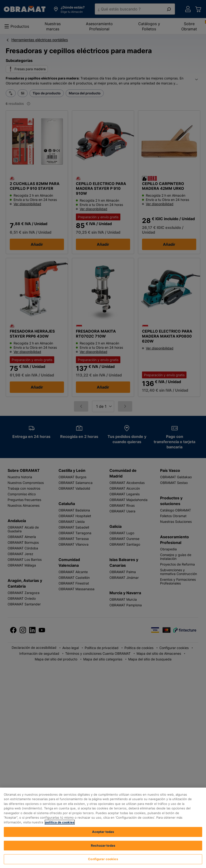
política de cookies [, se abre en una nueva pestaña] (60, 822)
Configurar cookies (103, 859)
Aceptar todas (103, 832)
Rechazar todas (103, 845)
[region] (103, 828)
